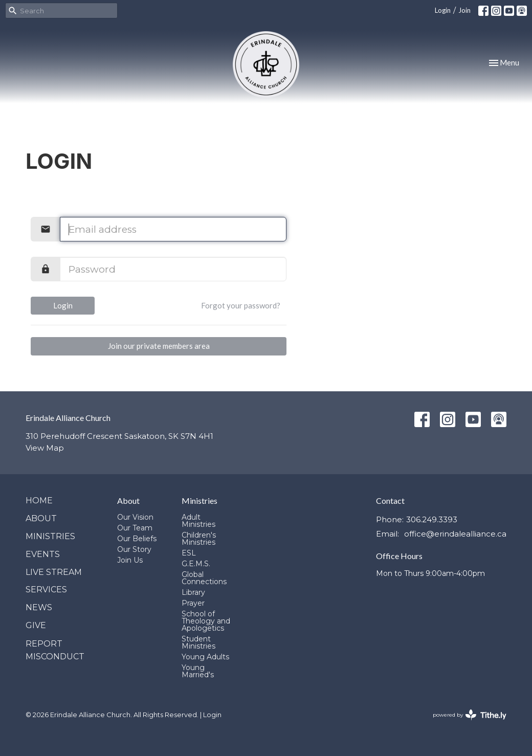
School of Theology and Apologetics (206, 621)
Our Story (134, 549)
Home (39, 501)
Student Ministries (198, 642)
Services (46, 590)
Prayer (193, 603)
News (39, 607)
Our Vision (135, 517)
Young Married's (198, 671)
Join (464, 10)
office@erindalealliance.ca (455, 534)
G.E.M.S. (196, 564)
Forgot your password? (241, 305)
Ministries (50, 536)
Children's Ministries (199, 539)
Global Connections (204, 578)
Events (43, 554)
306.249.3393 (432, 519)
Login (443, 10)
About (41, 518)
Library (193, 592)
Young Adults (205, 657)
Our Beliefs (137, 539)
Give (36, 625)
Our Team (135, 528)
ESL (189, 553)
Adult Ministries (198, 521)
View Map (45, 448)
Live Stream (54, 572)
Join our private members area (159, 346)
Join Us (130, 560)
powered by (470, 715)
